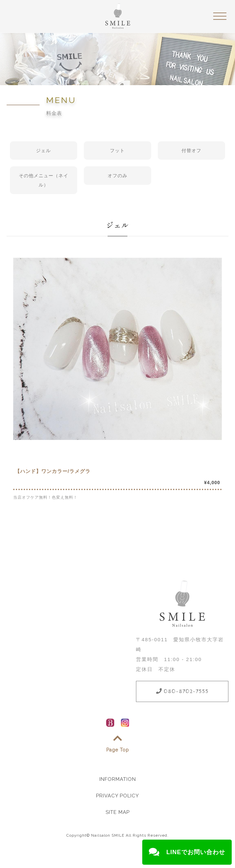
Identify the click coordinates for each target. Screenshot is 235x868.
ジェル (43, 150)
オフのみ (117, 176)
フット (117, 150)
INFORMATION (118, 779)
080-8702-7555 (182, 691)
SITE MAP (118, 812)
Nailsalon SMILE (108, 835)
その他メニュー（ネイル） (44, 180)
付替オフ (191, 150)
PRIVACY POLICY (117, 796)
